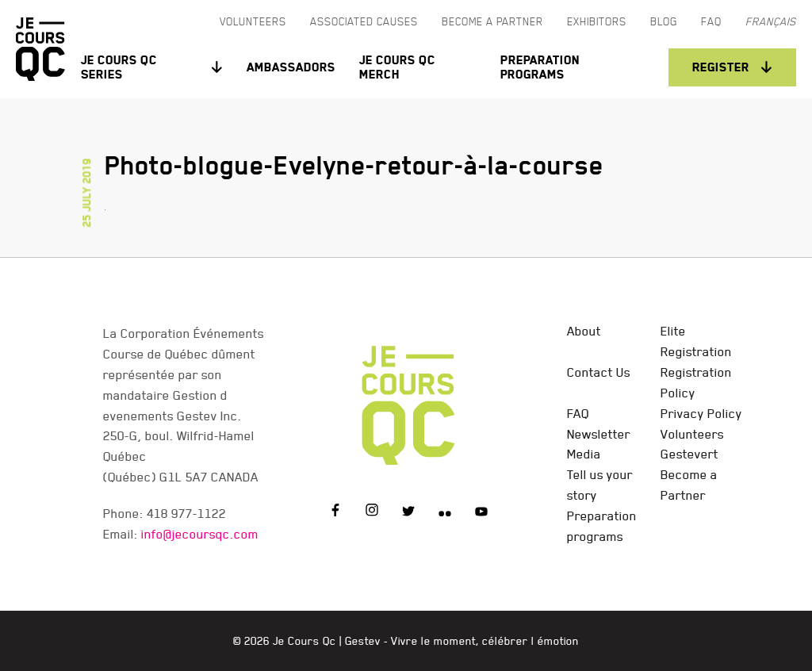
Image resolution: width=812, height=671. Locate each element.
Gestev (363, 641)
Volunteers (692, 434)
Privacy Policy (701, 413)
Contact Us (599, 372)
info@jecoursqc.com (200, 534)
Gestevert (689, 454)
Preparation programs (540, 67)
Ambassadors (291, 67)
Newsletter (599, 434)
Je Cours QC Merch (397, 67)
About (584, 331)
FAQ (578, 413)
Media (584, 454)
